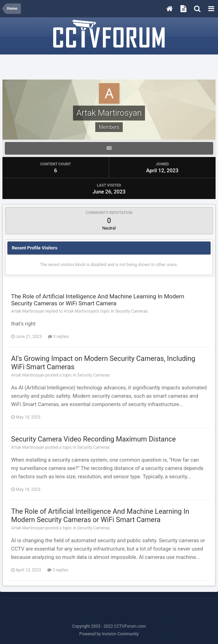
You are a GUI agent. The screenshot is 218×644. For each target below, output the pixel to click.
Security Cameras (131, 311)
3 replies (58, 337)
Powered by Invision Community (109, 634)
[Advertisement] (109, 67)
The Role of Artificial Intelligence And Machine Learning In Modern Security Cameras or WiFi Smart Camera (98, 300)
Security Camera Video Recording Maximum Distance (94, 439)
